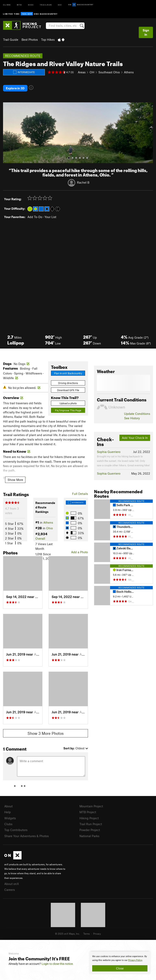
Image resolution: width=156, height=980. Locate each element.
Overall (40, 538)
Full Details (80, 494)
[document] (120, 963)
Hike (31, 5)
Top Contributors (16, 830)
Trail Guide (11, 40)
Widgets (10, 818)
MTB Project (88, 812)
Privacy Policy (135, 960)
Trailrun (46, 5)
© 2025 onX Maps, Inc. (67, 934)
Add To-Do (35, 217)
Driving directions (68, 383)
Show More (15, 480)
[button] (7, 133)
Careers (10, 890)
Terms (87, 934)
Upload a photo (68, 403)
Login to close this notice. (58, 964)
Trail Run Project (91, 824)
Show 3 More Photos (45, 733)
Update (137, 414)
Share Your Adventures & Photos (27, 836)
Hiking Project (89, 818)
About (8, 806)
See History (132, 418)
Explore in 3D (15, 88)
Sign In (146, 32)
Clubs (8, 824)
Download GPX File (68, 390)
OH (92, 72)
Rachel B (83, 182)
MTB (19, 5)
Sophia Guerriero (109, 452)
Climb (7, 5)
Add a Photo (80, 552)
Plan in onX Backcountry (68, 373)
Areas (82, 72)
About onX (12, 884)
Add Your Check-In (135, 438)
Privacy (97, 934)
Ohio (49, 528)
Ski (60, 5)
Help (8, 812)
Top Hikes (48, 40)
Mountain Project (91, 806)
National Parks (89, 836)
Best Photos (30, 40)
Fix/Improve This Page (68, 410)
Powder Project (90, 830)
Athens (129, 72)
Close (120, 968)
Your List (50, 217)
